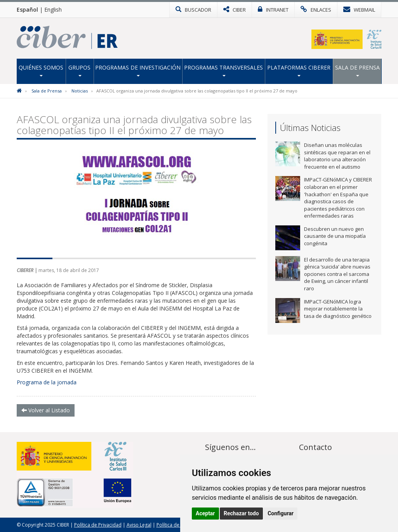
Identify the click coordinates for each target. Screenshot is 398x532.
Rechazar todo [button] (241, 513)
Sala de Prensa (357, 70)
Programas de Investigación (138, 70)
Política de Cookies (177, 525)
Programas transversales (223, 70)
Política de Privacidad (98, 525)
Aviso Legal (139, 525)
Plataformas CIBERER (299, 70)
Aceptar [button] (205, 513)
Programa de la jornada (47, 382)
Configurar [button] (281, 513)
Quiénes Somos (41, 70)
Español (27, 10)
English (53, 10)
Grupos (79, 70)
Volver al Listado (46, 410)
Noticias (80, 91)
